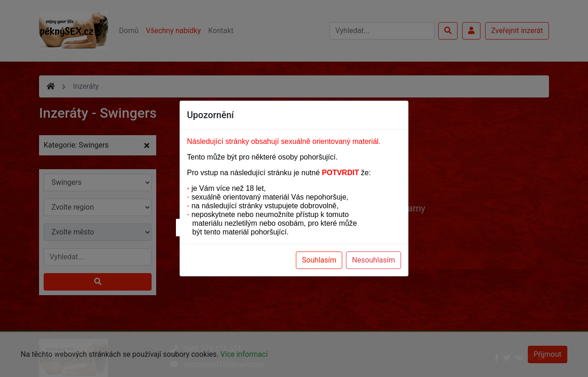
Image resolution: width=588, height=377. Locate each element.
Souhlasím (319, 260)
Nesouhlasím (373, 260)
